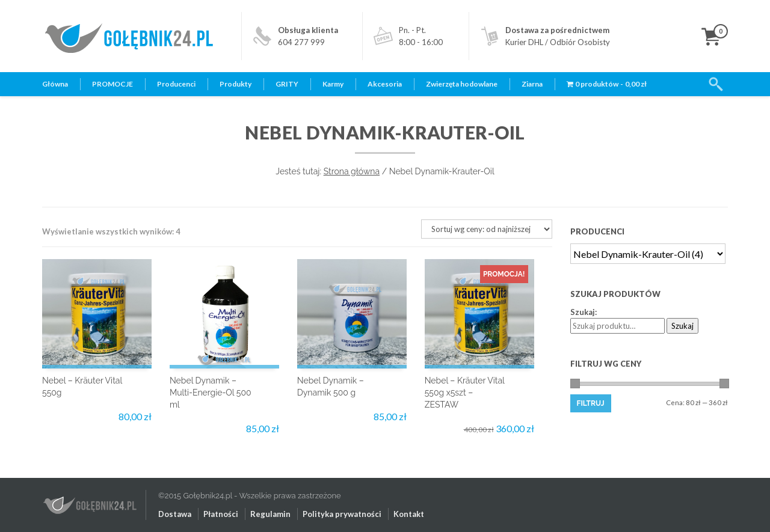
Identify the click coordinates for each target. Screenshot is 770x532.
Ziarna (532, 84)
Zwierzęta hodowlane (462, 84)
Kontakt (409, 514)
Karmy (333, 84)
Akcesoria (385, 84)
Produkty (236, 84)
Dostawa (175, 514)
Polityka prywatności (342, 514)
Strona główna (352, 171)
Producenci (176, 84)
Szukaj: (584, 312)
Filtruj (591, 403)
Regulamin (270, 514)
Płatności (221, 514)
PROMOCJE (112, 84)
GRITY (287, 84)
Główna (55, 84)
